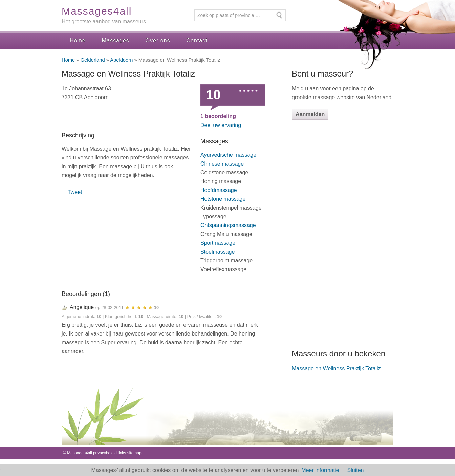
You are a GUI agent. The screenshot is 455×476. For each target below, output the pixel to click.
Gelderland (93, 60)
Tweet (75, 192)
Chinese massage (222, 164)
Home (78, 40)
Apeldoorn (121, 60)
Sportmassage (218, 243)
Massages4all (97, 11)
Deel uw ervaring (221, 125)
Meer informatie (320, 470)
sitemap (134, 453)
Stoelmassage (218, 252)
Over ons (158, 40)
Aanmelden (310, 114)
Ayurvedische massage (228, 155)
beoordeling (218, 116)
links (122, 453)
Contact (197, 40)
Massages (116, 40)
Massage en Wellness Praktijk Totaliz (336, 369)
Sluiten (356, 470)
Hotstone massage (223, 199)
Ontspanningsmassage (228, 225)
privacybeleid (105, 453)
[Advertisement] (343, 234)
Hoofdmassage (219, 190)
